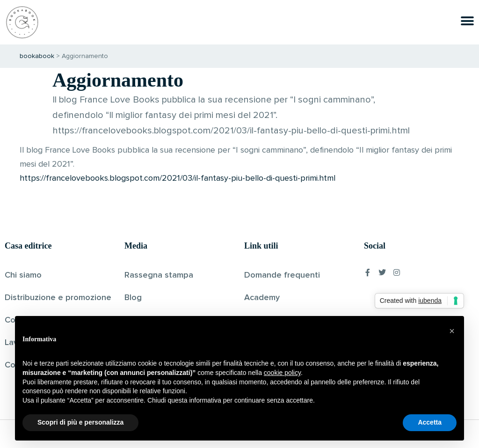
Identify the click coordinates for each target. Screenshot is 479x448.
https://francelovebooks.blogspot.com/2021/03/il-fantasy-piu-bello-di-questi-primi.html (178, 178)
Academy (262, 298)
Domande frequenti (282, 275)
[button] (452, 331)
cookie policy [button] (282, 373)
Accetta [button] (430, 422)
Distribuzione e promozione (58, 298)
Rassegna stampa (159, 275)
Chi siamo (23, 275)
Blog (133, 298)
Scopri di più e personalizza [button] (80, 422)
